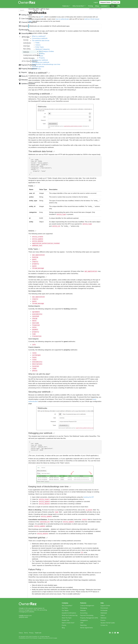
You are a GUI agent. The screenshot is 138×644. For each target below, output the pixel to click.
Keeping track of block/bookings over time (65, 64)
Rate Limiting (26, 45)
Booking (60, 54)
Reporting (83, 625)
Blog (63, 628)
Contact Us (104, 625)
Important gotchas (57, 67)
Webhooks (26, 48)
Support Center (105, 606)
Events (64, 625)
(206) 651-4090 (23, 617)
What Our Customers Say (70, 615)
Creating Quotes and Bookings (31, 50)
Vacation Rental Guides (108, 623)
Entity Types (58, 47)
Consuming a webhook (58, 38)
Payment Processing (87, 615)
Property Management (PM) (89, 618)
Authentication (27, 40)
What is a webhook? (57, 36)
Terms (26, 633)
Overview (25, 37)
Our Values (65, 611)
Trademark (38, 633)
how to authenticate (81, 19)
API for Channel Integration (29, 56)
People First (65, 620)
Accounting (84, 613)
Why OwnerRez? (67, 606)
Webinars (103, 618)
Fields (56, 43)
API (61, 17)
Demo (105, 4)
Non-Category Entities (65, 51)
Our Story (65, 608)
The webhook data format (59, 41)
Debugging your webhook (59, 62)
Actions (57, 45)
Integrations (84, 620)
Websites (83, 611)
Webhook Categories (61, 49)
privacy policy (45, 638)
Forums (103, 620)
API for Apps (25, 34)
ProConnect (104, 608)
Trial (116, 4)
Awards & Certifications (69, 613)
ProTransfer (104, 611)
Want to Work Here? (68, 623)
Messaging (84, 608)
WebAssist (104, 613)
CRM (82, 623)
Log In (95, 4)
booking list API (107, 499)
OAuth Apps (26, 42)
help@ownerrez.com (25, 616)
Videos (103, 615)
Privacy (31, 633)
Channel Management (87, 606)
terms (52, 638)
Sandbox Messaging (28, 53)
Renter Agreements (86, 628)
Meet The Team (67, 618)
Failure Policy (55, 69)
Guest (60, 56)
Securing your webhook (58, 60)
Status (21, 633)
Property (60, 58)
